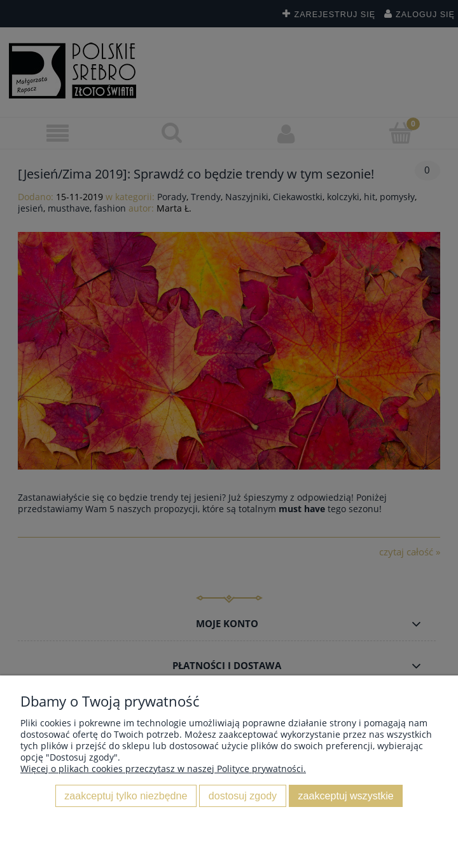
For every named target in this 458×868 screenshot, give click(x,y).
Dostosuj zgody (243, 796)
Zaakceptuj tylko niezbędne (126, 796)
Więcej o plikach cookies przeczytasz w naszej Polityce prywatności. (163, 769)
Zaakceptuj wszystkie (346, 796)
